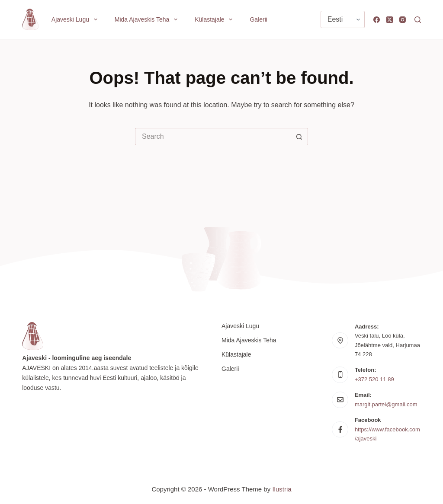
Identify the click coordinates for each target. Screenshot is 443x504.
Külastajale (215, 19)
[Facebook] (377, 20)
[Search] (418, 20)
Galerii (258, 19)
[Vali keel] (343, 19)
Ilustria (282, 489)
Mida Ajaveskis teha (148, 19)
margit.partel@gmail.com (386, 404)
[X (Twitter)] (390, 20)
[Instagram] (403, 20)
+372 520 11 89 (374, 379)
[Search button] (299, 137)
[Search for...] (213, 137)
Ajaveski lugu (76, 19)
